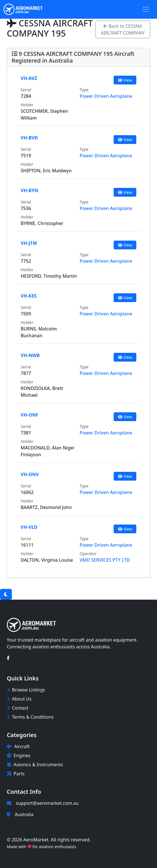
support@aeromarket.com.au (47, 803)
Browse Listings (26, 690)
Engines (19, 755)
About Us (19, 699)
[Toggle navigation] (146, 9)
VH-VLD (29, 527)
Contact (18, 708)
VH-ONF (29, 415)
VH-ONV (30, 474)
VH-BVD (29, 138)
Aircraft (18, 746)
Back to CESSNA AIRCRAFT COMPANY (123, 29)
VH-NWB (30, 355)
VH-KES (29, 296)
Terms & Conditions (30, 717)
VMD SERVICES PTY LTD (105, 560)
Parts (16, 774)
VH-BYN (29, 190)
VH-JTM (29, 243)
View (125, 80)
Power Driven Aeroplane (106, 96)
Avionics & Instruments (35, 765)
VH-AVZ (29, 78)
